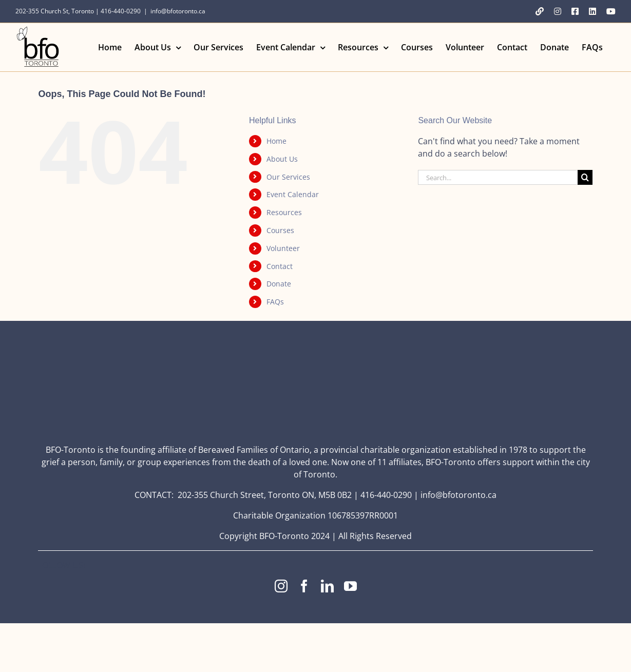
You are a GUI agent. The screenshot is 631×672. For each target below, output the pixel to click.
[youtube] (350, 586)
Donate (279, 284)
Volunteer (283, 248)
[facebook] (304, 586)
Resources (284, 212)
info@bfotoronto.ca (178, 11)
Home (276, 141)
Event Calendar (293, 194)
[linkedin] (327, 586)
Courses (280, 230)
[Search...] (498, 177)
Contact (280, 266)
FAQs (275, 302)
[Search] (585, 177)
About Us (282, 159)
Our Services (288, 177)
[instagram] (281, 586)
